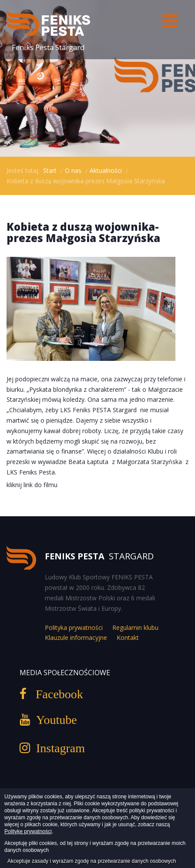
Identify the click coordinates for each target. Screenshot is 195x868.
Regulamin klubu (135, 627)
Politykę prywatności (28, 831)
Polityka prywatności (74, 627)
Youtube (54, 720)
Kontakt (128, 638)
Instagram (57, 748)
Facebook (55, 694)
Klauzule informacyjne (76, 638)
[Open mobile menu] (170, 21)
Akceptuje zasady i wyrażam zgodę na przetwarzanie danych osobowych (92, 861)
